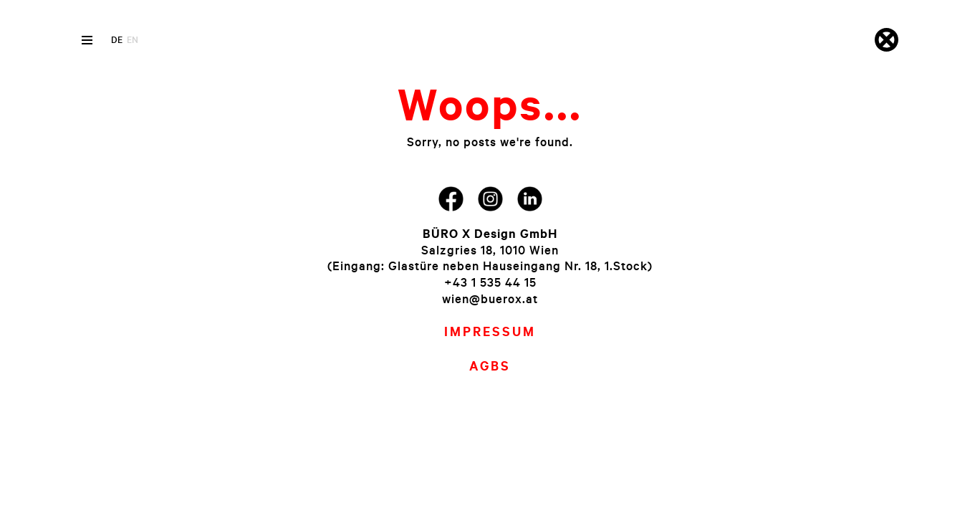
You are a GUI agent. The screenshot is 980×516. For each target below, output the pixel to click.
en (133, 39)
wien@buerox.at (490, 298)
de (117, 39)
